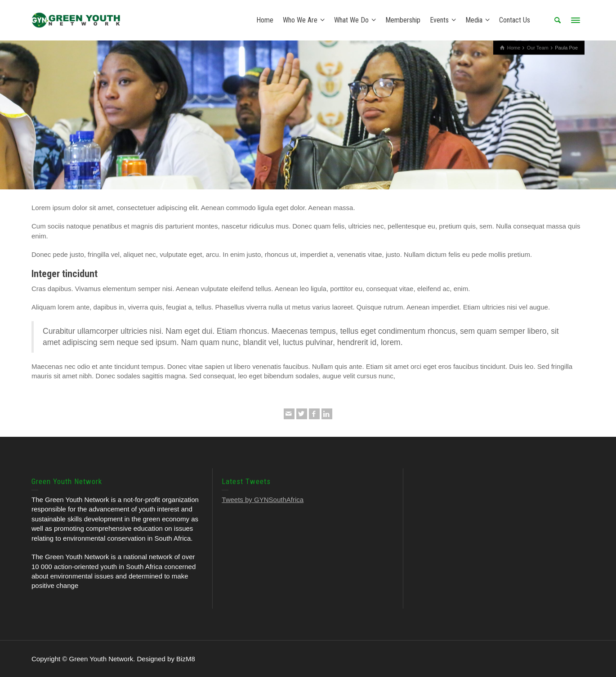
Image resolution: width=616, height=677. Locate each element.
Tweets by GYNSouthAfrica (263, 500)
